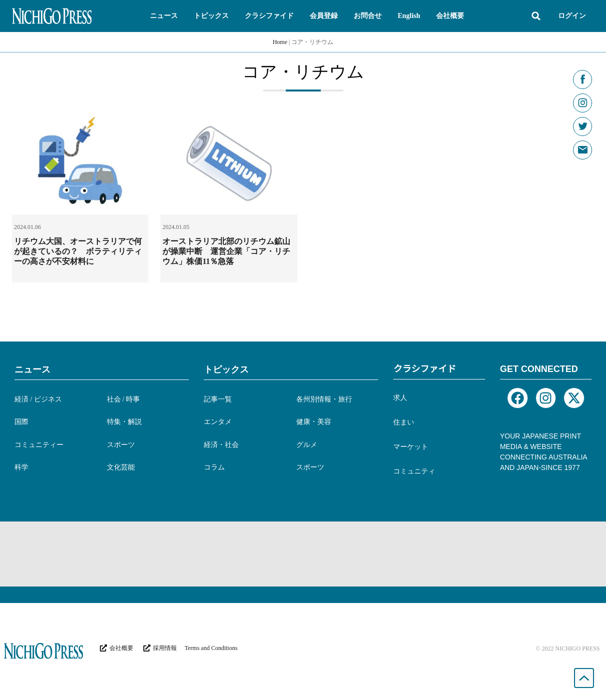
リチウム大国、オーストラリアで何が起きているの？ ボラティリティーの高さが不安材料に (78, 251)
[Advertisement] (303, 554)
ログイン (572, 16)
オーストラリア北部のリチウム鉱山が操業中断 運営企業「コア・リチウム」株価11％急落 (226, 251)
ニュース (32, 369)
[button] (164, 16)
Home (280, 42)
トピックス (226, 369)
